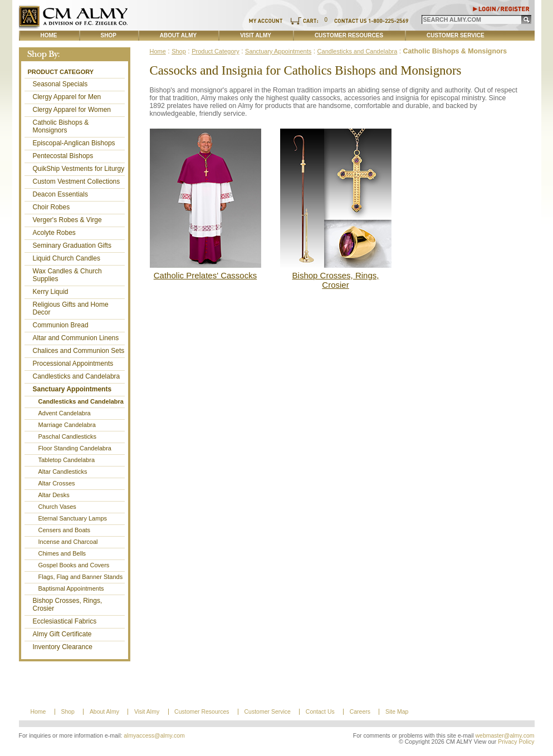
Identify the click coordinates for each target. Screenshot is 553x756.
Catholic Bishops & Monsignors (61, 126)
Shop (109, 35)
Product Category (61, 72)
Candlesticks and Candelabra (77, 376)
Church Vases (57, 507)
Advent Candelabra (65, 413)
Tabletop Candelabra (67, 460)
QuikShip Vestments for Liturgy (79, 169)
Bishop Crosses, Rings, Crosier (68, 605)
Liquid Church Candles (67, 258)
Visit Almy (256, 35)
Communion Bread (61, 325)
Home (49, 35)
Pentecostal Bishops (63, 156)
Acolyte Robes (54, 233)
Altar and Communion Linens (76, 338)
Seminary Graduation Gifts (72, 246)
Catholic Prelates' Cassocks (205, 275)
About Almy (178, 35)
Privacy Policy (516, 742)
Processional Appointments (73, 364)
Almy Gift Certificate (62, 634)
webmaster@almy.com (505, 736)
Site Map (397, 712)
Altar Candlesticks (63, 472)
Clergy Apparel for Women (72, 110)
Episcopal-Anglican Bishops (74, 143)
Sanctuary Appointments (72, 389)
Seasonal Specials (60, 84)
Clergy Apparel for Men (67, 97)
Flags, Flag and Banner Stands (81, 577)
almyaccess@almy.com (154, 736)
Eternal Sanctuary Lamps (73, 518)
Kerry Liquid (51, 292)
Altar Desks (54, 495)
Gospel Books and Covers (74, 565)
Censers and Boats (65, 530)
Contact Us (320, 712)
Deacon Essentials (60, 194)
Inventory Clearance (63, 647)
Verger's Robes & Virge (67, 220)
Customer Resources (349, 35)
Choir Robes (52, 207)
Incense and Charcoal (68, 542)
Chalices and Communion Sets (79, 351)
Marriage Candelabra (67, 425)
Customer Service (456, 35)
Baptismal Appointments (71, 588)
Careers (360, 712)
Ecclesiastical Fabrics (65, 621)
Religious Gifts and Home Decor (71, 308)
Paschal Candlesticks (68, 436)
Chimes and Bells (62, 553)
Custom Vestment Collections (77, 181)
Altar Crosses (57, 483)
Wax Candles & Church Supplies (67, 275)
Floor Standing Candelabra (75, 448)
